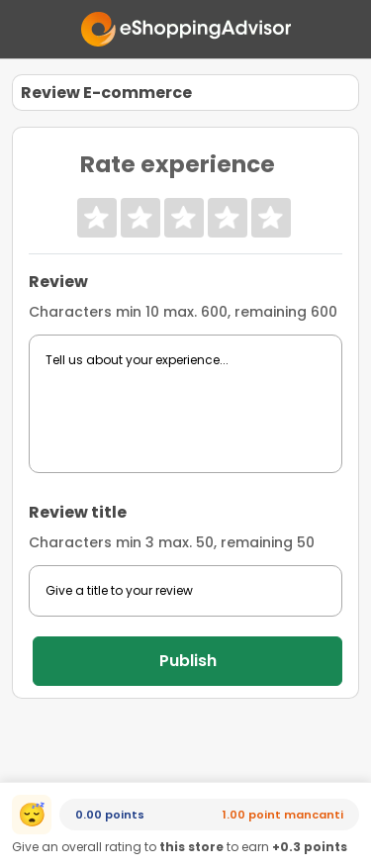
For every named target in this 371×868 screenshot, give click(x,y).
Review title (78, 512)
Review (58, 282)
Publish (188, 661)
